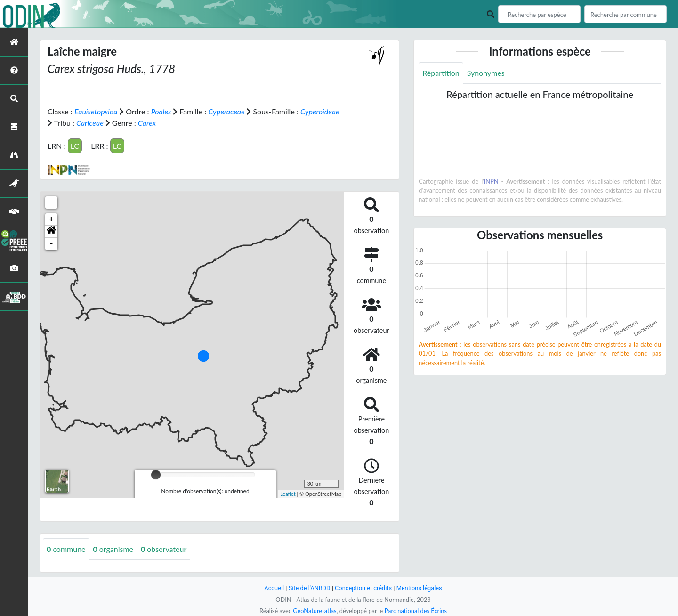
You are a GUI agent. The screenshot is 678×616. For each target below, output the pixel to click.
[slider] (156, 475)
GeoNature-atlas (315, 611)
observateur (164, 549)
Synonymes (486, 73)
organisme (113, 549)
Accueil (274, 588)
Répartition (441, 73)
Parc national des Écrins (416, 611)
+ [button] (52, 219)
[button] (51, 232)
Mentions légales (419, 588)
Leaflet (288, 494)
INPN (491, 181)
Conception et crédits (363, 588)
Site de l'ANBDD (310, 588)
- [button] (52, 244)
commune (66, 549)
